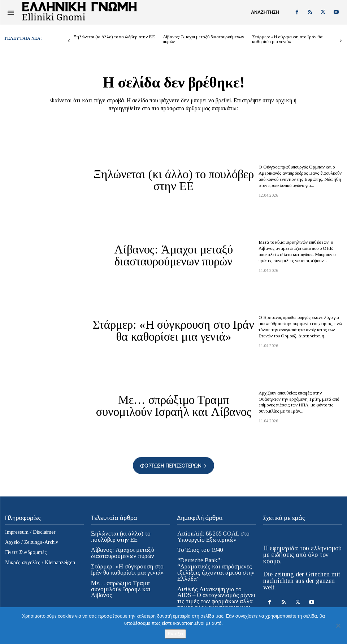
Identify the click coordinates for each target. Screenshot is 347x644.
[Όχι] (338, 626)
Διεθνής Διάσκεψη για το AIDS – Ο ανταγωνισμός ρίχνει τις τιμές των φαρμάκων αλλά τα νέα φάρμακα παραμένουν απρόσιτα (215, 593)
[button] (265, 12)
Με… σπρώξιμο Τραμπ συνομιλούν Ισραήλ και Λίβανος (173, 406)
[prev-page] (69, 41)
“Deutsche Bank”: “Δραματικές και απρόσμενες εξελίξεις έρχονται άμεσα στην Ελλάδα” (215, 565)
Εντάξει (175, 634)
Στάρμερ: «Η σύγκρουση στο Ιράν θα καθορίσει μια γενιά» (287, 39)
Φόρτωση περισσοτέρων (173, 466)
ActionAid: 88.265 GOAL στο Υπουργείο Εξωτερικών (213, 536)
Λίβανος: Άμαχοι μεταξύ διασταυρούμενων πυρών (203, 39)
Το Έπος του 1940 (199, 549)
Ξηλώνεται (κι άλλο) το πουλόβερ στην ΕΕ (114, 37)
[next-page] (341, 41)
